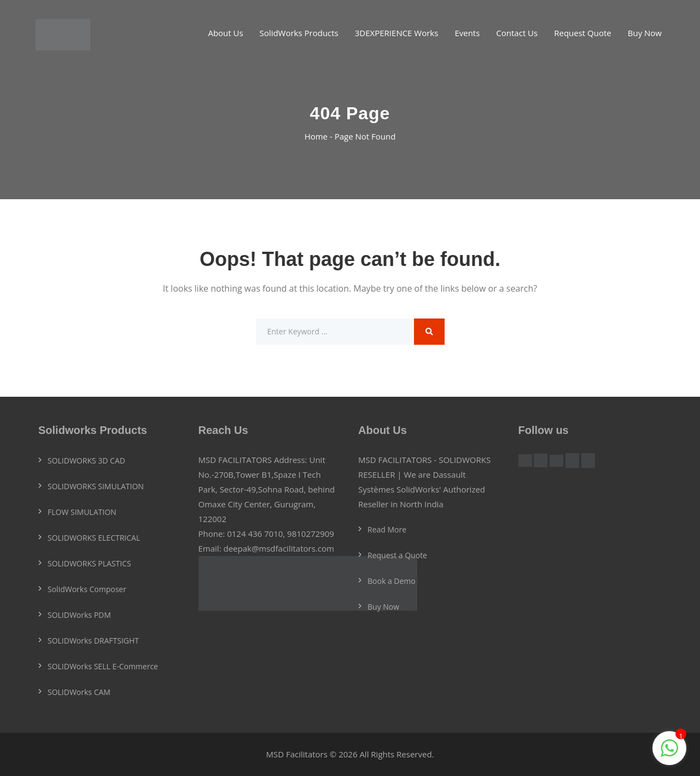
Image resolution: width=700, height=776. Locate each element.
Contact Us (517, 33)
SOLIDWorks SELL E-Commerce (103, 666)
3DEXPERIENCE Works (397, 33)
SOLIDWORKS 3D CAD (86, 461)
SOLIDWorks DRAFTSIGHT (93, 641)
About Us (225, 33)
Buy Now (645, 33)
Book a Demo (392, 581)
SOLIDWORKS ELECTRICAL (94, 538)
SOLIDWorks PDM (79, 615)
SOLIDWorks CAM (79, 692)
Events (467, 33)
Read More (387, 529)
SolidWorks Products (299, 33)
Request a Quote (397, 555)
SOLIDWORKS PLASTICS (89, 563)
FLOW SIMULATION (82, 512)
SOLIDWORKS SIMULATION (96, 486)
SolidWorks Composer (87, 589)
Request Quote (583, 33)
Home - (320, 136)
